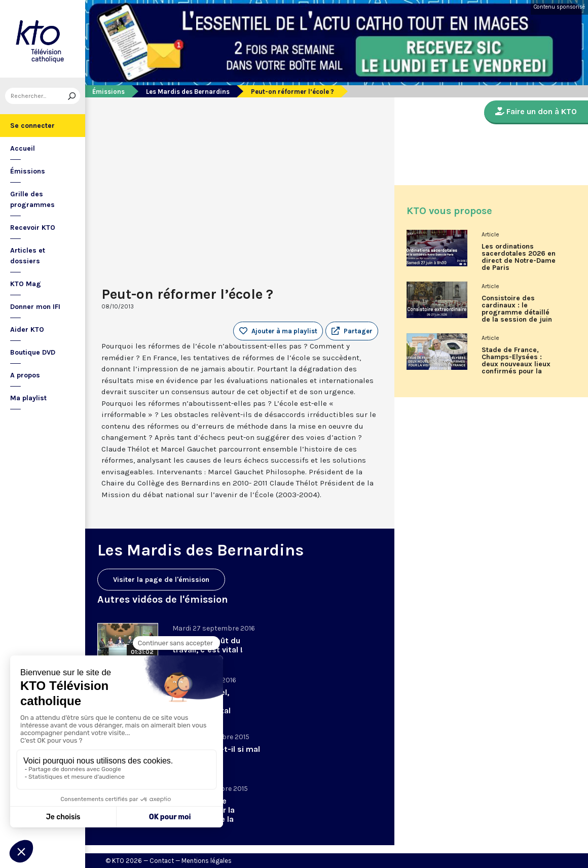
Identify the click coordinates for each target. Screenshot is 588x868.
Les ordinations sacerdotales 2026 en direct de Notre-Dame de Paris (519, 257)
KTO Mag (26, 284)
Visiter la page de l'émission (161, 580)
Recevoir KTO (33, 228)
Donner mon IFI (35, 307)
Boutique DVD (33, 352)
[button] (352, 331)
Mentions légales (207, 861)
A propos (25, 375)
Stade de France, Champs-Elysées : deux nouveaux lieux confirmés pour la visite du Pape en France (516, 364)
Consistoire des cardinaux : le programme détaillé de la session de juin (517, 309)
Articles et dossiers (28, 256)
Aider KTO (27, 329)
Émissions (28, 171)
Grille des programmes (32, 199)
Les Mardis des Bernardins (188, 92)
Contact (162, 861)
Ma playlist (28, 398)
